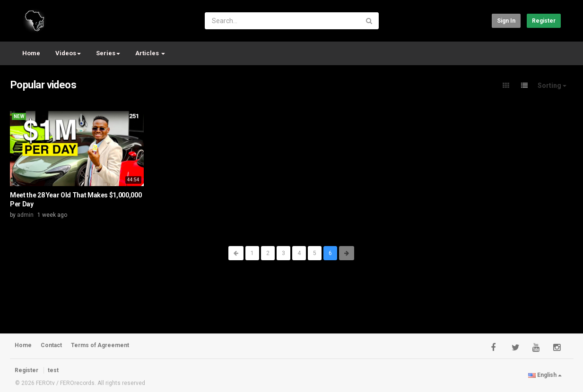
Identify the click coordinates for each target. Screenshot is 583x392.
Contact (51, 345)
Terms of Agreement (100, 345)
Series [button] (108, 53)
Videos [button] (68, 53)
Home (31, 53)
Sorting (552, 85)
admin (25, 215)
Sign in (506, 21)
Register (544, 21)
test (53, 370)
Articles (150, 53)
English (545, 375)
